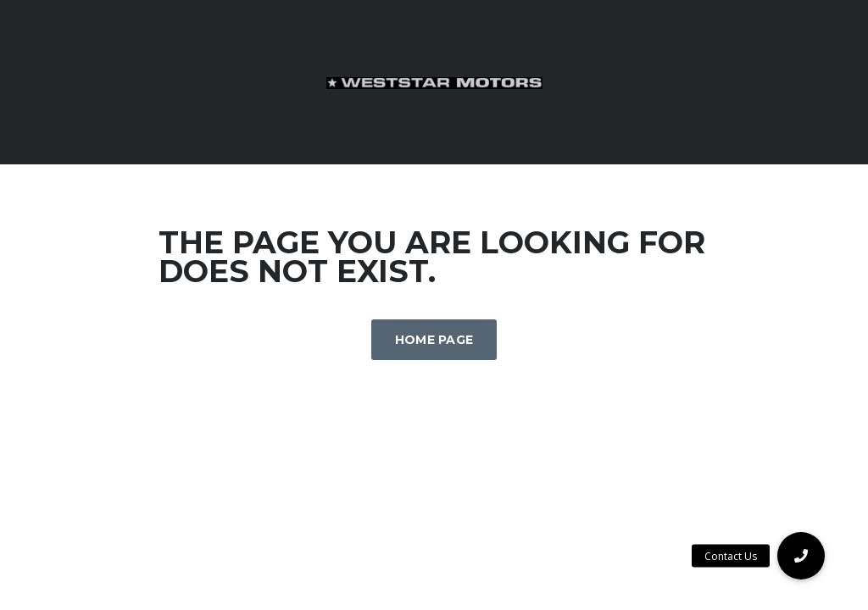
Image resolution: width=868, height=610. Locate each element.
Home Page (434, 340)
